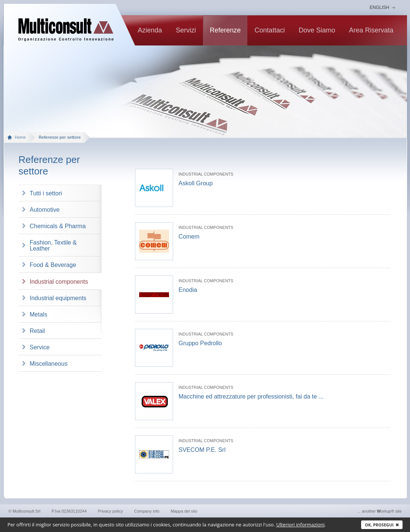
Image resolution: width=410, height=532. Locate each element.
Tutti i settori (46, 193)
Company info (147, 511)
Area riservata (371, 30)
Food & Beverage (53, 265)
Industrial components (59, 282)
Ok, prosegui (382, 525)
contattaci (270, 30)
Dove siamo (317, 30)
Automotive (45, 210)
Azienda (150, 30)
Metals (39, 314)
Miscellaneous (49, 364)
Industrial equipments (58, 298)
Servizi (186, 30)
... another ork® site (380, 511)
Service (40, 347)
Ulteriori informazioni (300, 525)
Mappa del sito (184, 511)
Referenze (225, 30)
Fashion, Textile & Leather (53, 245)
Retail (37, 331)
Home (20, 137)
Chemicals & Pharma (58, 226)
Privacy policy (110, 511)
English (380, 7)
